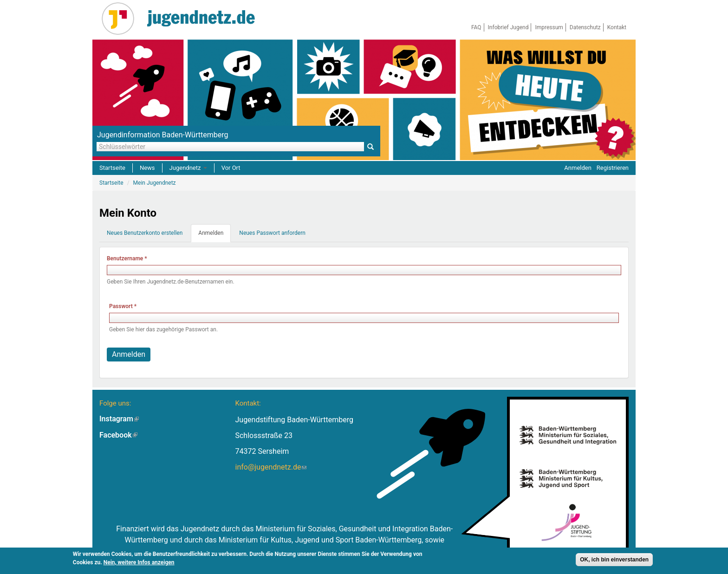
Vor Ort (231, 168)
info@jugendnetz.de (271, 467)
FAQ (476, 27)
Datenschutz (585, 27)
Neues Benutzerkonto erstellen (145, 233)
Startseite (112, 168)
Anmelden (578, 168)
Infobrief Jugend (508, 27)
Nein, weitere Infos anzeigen (139, 563)
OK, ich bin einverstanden (614, 561)
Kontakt (617, 27)
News (147, 168)
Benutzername (127, 258)
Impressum (549, 27)
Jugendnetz (188, 168)
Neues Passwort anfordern (272, 233)
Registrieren (613, 168)
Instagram (119, 419)
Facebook (118, 435)
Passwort (123, 306)
